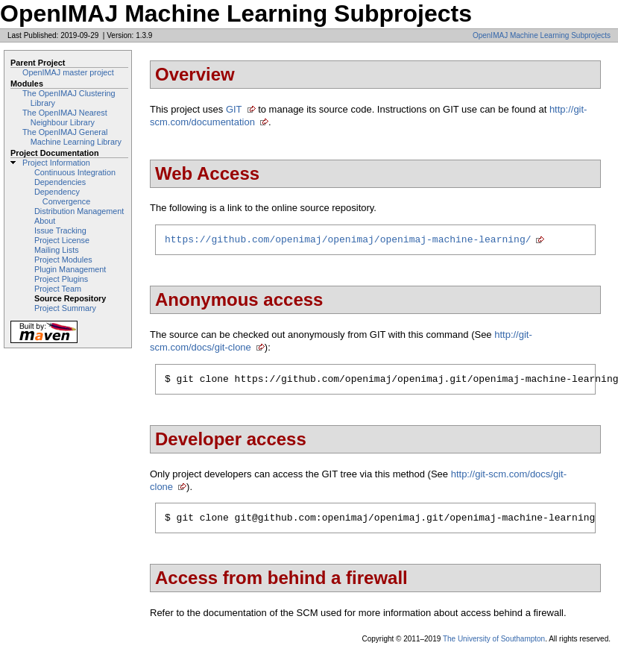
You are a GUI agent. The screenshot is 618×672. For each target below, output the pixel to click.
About (45, 221)
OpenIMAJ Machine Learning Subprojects (542, 35)
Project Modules (63, 260)
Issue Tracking (60, 230)
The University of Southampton (494, 646)
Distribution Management (79, 211)
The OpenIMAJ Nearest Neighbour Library (65, 117)
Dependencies (60, 182)
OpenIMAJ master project (68, 72)
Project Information (56, 163)
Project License (62, 240)
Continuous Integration (75, 172)
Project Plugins (61, 279)
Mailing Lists (57, 250)
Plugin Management (70, 269)
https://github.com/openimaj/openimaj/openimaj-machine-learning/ (348, 241)
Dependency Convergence (62, 197)
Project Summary (65, 308)
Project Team (58, 289)
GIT (234, 109)
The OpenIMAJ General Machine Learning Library (72, 137)
